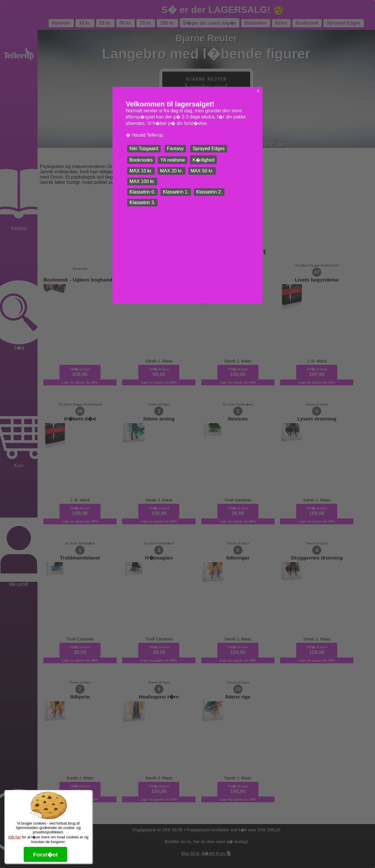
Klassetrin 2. (209, 192)
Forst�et (45, 855)
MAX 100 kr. (142, 181)
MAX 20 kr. (171, 171)
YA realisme (173, 160)
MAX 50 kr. (202, 171)
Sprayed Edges (208, 149)
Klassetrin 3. (142, 202)
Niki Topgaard (144, 149)
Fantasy (175, 149)
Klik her (15, 837)
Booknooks (141, 160)
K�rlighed (203, 160)
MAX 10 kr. (141, 171)
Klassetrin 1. (176, 192)
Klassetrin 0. (142, 192)
